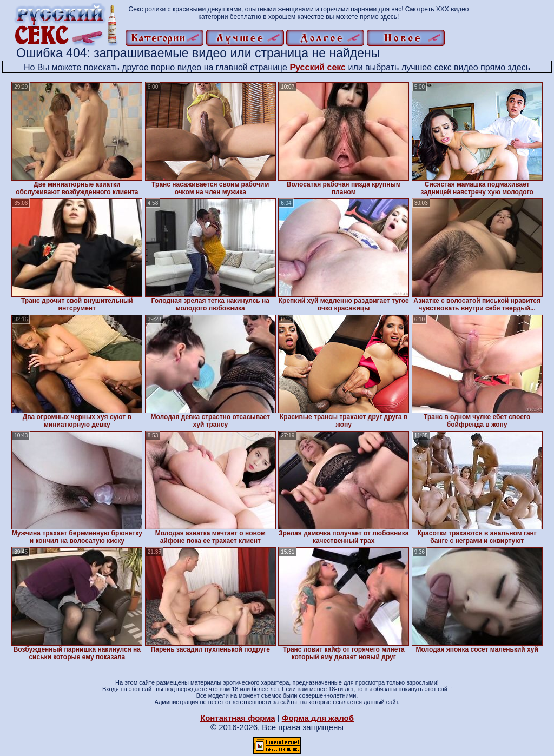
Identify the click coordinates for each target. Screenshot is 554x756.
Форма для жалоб (318, 718)
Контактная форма (238, 718)
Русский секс (318, 67)
